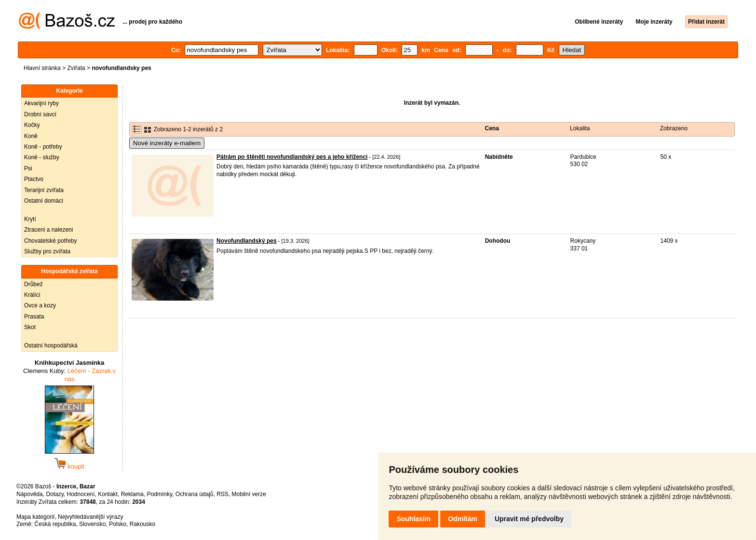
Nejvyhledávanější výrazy (90, 517)
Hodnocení (81, 494)
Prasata (34, 317)
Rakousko (142, 524)
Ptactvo (34, 179)
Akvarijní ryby (41, 103)
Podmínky (160, 494)
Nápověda (30, 494)
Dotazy (54, 494)
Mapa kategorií (35, 517)
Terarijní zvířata (44, 190)
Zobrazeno (674, 128)
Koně (31, 136)
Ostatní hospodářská (51, 346)
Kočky (32, 125)
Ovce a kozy (40, 305)
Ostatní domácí (44, 201)
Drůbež (34, 284)
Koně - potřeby (43, 147)
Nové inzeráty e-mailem (167, 143)
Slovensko (92, 524)
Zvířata (76, 68)
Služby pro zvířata (47, 251)
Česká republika (55, 524)
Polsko (118, 524)
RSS (223, 494)
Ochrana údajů (195, 494)
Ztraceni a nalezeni (48, 230)
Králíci (32, 295)
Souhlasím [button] (413, 519)
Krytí (30, 219)
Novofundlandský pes (247, 241)
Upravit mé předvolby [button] (529, 519)
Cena (492, 128)
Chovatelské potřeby (50, 241)
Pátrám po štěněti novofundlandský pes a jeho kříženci (292, 157)
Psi (28, 168)
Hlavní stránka (42, 68)
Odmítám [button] (463, 519)
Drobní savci (40, 114)
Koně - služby (42, 157)
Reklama (132, 494)
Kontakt (108, 494)
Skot (30, 327)
